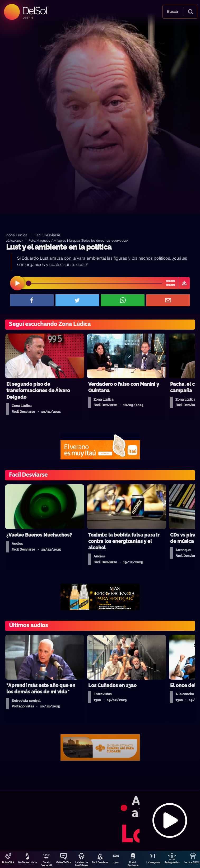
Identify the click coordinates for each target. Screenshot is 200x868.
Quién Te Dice (64, 862)
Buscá (172, 12)
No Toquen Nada (27, 862)
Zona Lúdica (17, 235)
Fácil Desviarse (100, 862)
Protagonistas (172, 862)
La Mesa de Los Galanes (82, 864)
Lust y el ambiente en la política (59, 247)
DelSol (34, 10)
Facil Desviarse (47, 235)
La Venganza (153, 862)
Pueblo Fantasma (133, 864)
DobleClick (8, 862)
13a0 (116, 862)
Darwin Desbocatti (46, 864)
